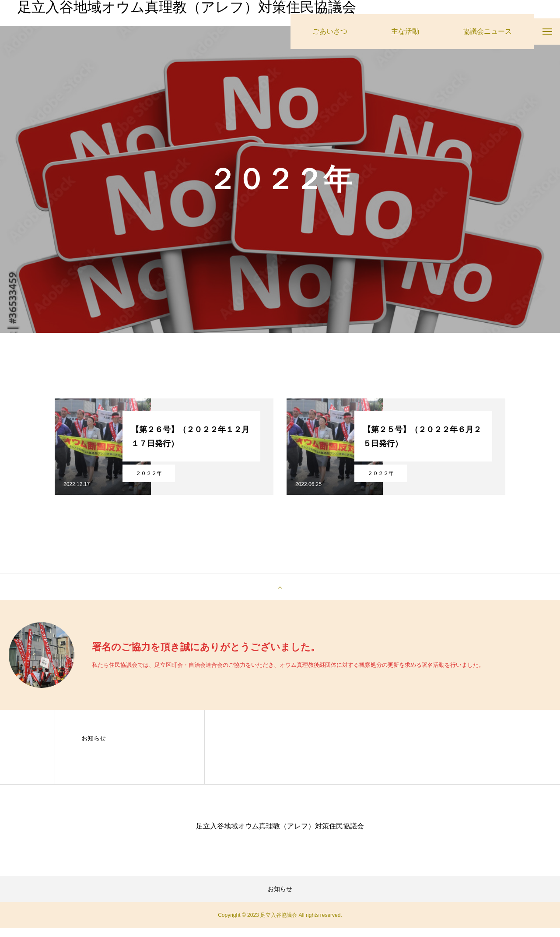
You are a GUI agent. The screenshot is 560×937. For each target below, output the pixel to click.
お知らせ (94, 747)
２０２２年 (149, 482)
